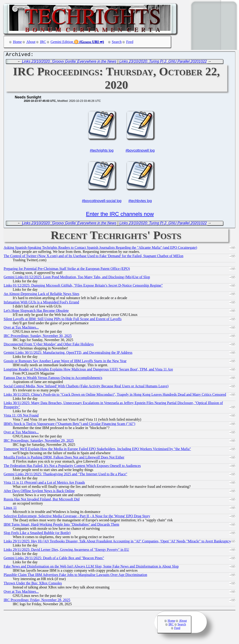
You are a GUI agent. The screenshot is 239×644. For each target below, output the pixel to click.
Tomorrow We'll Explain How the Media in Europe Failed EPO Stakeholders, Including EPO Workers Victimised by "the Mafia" (97, 450)
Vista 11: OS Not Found (21, 416)
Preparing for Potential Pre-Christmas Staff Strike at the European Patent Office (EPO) (67, 270)
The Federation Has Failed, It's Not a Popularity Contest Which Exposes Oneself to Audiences (72, 467)
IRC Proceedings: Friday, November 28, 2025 (37, 601)
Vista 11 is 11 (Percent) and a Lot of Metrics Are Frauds (44, 484)
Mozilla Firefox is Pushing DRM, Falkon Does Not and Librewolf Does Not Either (64, 458)
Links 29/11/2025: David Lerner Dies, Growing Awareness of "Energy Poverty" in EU (66, 551)
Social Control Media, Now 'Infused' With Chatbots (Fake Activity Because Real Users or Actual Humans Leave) (86, 387)
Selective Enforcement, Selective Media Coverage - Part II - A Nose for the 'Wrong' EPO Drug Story (77, 517)
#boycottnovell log (140, 152)
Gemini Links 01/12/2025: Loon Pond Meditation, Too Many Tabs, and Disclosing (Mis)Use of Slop (77, 278)
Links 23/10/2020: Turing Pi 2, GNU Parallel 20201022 (163, 62)
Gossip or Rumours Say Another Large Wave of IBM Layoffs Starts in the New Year (65, 362)
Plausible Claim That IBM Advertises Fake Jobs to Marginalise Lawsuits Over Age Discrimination (75, 576)
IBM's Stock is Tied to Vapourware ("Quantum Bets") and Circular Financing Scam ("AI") (69, 425)
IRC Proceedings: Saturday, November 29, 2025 (39, 442)
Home (17, 42)
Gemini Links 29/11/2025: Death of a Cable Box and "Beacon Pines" (54, 559)
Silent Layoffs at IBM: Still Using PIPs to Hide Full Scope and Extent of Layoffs (63, 320)
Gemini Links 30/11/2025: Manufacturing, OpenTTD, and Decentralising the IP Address (68, 354)
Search (117, 42)
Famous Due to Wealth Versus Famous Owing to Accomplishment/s (53, 379)
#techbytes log (140, 202)
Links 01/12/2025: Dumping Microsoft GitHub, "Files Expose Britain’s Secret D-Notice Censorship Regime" (83, 287)
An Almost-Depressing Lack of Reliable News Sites (41, 295)
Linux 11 (10, 509)
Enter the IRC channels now (120, 215)
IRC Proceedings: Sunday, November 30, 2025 (38, 337)
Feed (130, 42)
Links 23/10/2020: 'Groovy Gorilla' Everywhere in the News (69, 62)
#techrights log (102, 152)
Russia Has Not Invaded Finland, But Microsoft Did (42, 500)
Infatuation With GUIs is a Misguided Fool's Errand (41, 303)
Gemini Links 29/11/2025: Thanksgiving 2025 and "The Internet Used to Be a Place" (65, 475)
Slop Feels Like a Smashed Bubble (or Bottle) (37, 534)
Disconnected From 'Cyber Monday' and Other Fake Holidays (49, 345)
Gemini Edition (62, 42)
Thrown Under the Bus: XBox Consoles (33, 584)
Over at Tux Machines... (21, 328)
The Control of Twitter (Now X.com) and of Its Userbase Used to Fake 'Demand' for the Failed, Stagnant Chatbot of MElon (94, 257)
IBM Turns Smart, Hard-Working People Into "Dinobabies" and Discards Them (61, 526)
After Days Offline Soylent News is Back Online (39, 492)
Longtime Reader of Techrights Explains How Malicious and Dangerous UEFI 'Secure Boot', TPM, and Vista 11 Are (88, 370)
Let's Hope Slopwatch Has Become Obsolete (36, 312)
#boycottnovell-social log (102, 202)
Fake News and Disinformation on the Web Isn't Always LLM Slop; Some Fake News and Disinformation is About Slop (91, 567)
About (31, 42)
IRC (43, 42)
